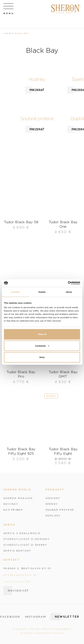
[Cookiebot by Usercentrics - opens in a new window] (61, 283)
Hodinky (53, 498)
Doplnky (53, 516)
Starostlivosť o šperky (25, 545)
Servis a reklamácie (22, 533)
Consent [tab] (15, 292)
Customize (42, 346)
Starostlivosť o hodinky (26, 539)
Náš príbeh (13, 510)
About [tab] (69, 292)
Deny (42, 357)
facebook (10, 617)
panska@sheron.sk (20, 575)
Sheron (9, 33)
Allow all (42, 334)
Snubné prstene (60, 510)
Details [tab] (42, 292)
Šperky (52, 504)
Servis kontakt (17, 551)
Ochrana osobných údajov (42, 633)
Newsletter (67, 617)
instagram (36, 617)
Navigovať (18, 590)
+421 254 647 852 (17, 582)
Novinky (11, 504)
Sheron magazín (18, 498)
